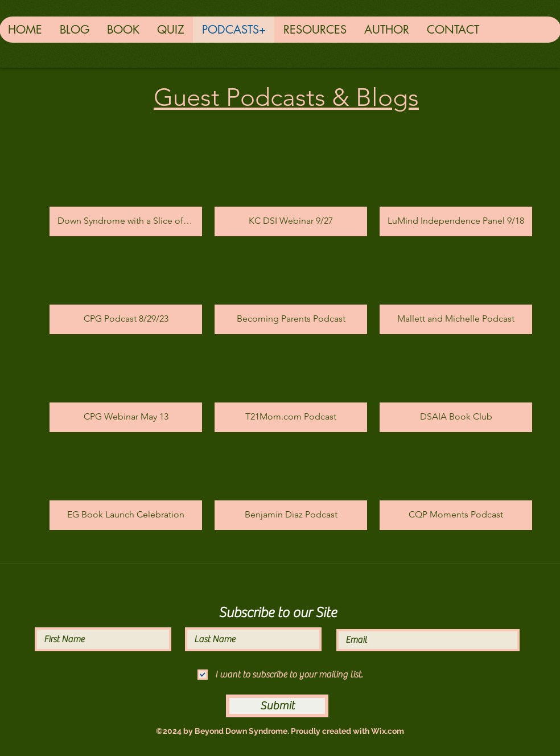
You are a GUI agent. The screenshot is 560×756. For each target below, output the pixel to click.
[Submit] (277, 706)
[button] (126, 194)
